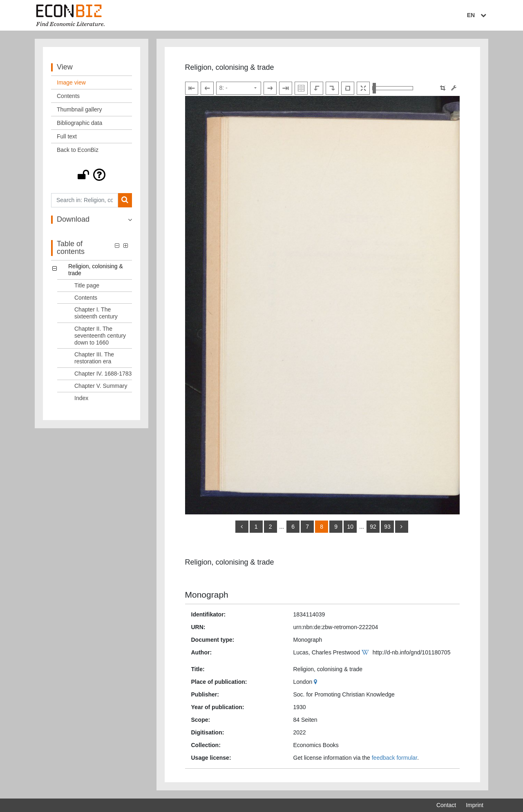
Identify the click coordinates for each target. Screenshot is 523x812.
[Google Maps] (316, 682)
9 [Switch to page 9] (336, 527)
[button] (92, 175)
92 (373, 527)
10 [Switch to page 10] (350, 527)
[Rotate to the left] (317, 88)
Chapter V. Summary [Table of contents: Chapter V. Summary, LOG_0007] (101, 386)
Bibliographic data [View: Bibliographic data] (79, 123)
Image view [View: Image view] (71, 82)
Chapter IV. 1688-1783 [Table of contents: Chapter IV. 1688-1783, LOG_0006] (103, 374)
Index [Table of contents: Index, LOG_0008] (81, 398)
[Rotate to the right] (332, 88)
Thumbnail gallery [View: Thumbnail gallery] (79, 109)
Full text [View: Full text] (67, 136)
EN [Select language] (478, 15)
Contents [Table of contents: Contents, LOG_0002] (86, 298)
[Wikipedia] (366, 652)
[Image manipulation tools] (454, 88)
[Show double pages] (301, 88)
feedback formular (394, 758)
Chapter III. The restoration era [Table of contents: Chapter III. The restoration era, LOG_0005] (94, 358)
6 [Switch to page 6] (293, 527)
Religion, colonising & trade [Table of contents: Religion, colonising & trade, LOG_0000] (96, 270)
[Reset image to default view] (348, 88)
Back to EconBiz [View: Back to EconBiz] (78, 150)
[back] (242, 527)
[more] (402, 527)
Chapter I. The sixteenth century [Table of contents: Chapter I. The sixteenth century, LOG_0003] (96, 313)
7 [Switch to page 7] (307, 527)
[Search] (125, 200)
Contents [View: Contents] (68, 96)
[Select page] (239, 88)
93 (387, 527)
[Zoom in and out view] (393, 88)
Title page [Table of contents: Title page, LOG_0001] (87, 285)
